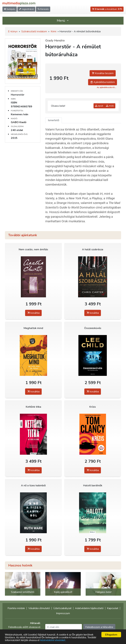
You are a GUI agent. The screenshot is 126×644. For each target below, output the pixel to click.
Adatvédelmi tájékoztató (89, 608)
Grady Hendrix (55, 40)
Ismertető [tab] (54, 120)
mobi (110, 106)
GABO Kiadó (19, 122)
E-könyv (13, 31)
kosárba (33, 313)
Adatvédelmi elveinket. (53, 640)
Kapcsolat (113, 608)
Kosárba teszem (103, 73)
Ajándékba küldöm (103, 82)
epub (99, 106)
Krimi (53, 31)
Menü (63, 21)
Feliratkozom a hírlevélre (99, 627)
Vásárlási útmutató (39, 608)
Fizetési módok (16, 608)
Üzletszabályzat (62, 608)
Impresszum (63, 613)
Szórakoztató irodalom (34, 31)
